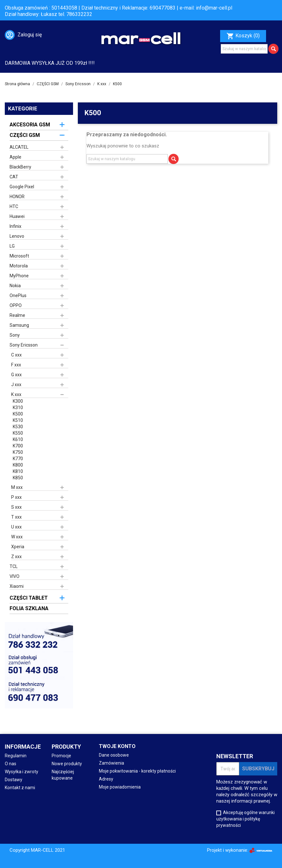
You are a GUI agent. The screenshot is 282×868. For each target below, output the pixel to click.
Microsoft (19, 256)
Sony (15, 335)
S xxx (16, 507)
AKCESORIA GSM (30, 125)
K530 (18, 427)
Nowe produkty (67, 764)
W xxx (17, 537)
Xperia (18, 547)
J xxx (16, 385)
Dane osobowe (114, 755)
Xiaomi (17, 586)
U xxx (16, 527)
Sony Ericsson (24, 345)
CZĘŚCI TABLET (29, 598)
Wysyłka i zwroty (22, 772)
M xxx (17, 487)
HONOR (17, 197)
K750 (18, 452)
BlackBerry (20, 167)
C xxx (16, 355)
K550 (18, 433)
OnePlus (18, 296)
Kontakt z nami (20, 788)
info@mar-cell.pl (214, 8)
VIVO (15, 576)
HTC (14, 206)
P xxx (16, 497)
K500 (18, 414)
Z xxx (16, 557)
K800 (18, 465)
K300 (18, 401)
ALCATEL (19, 147)
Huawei (17, 216)
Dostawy (14, 780)
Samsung (19, 325)
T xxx (16, 517)
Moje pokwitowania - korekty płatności (137, 771)
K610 (18, 439)
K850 (18, 478)
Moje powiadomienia (120, 787)
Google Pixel (22, 187)
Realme (17, 315)
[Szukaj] (244, 49)
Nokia (15, 286)
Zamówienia (111, 763)
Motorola (19, 266)
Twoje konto (117, 746)
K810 (18, 471)
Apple (15, 157)
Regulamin (16, 756)
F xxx (16, 365)
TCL (14, 566)
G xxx (16, 375)
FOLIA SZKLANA (29, 608)
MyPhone (19, 276)
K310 (18, 408)
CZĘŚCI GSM (25, 135)
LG (12, 246)
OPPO (16, 305)
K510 (18, 420)
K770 (18, 459)
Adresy (106, 779)
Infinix (15, 226)
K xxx (16, 394)
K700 (18, 446)
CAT (14, 177)
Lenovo (17, 236)
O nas (11, 764)
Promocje (61, 756)
